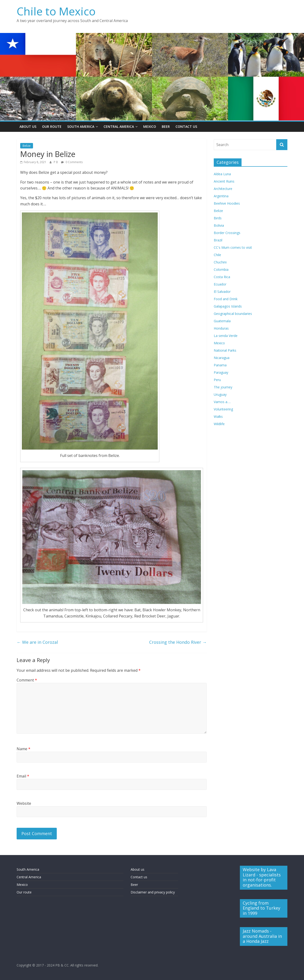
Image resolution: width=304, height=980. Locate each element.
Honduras (221, 328)
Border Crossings (227, 233)
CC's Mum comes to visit (233, 247)
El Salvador (222, 292)
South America (81, 127)
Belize (27, 146)
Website (24, 803)
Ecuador (220, 284)
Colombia (221, 269)
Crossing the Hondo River (178, 642)
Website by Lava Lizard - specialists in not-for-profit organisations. (262, 877)
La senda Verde (226, 336)
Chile (217, 255)
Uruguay (220, 394)
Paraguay (221, 372)
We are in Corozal (37, 642)
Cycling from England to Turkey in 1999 (261, 908)
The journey (223, 387)
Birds (218, 218)
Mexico (150, 127)
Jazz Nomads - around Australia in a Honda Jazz (262, 936)
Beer (166, 127)
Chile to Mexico (56, 11)
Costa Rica (222, 277)
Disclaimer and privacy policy (153, 892)
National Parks (225, 350)
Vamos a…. (222, 402)
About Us (28, 127)
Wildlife (219, 424)
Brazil (218, 240)
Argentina (221, 196)
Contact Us (186, 127)
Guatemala (222, 321)
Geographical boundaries (233, 314)
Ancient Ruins (224, 181)
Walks (218, 416)
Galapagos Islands (228, 306)
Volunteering (223, 409)
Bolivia (219, 225)
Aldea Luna (222, 174)
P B (56, 162)
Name (24, 749)
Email (23, 776)
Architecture (223, 189)
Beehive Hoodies (227, 203)
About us (138, 869)
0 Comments (72, 162)
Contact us (139, 877)
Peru (217, 380)
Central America (119, 127)
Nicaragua (222, 358)
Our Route (52, 127)
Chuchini (220, 262)
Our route (24, 892)
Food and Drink (226, 299)
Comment (27, 680)
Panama (220, 365)
